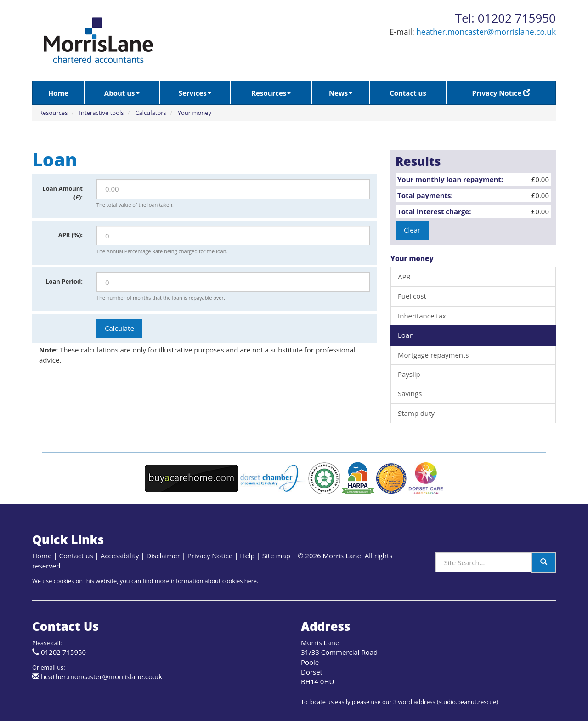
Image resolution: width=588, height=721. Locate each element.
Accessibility (120, 556)
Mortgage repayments (433, 355)
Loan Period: (64, 281)
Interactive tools (101, 113)
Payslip (409, 374)
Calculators (150, 113)
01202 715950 (63, 652)
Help (247, 556)
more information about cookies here (206, 581)
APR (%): (71, 235)
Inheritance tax (422, 316)
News (341, 93)
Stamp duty (416, 413)
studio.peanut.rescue (468, 702)
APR (404, 277)
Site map (276, 556)
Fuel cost (412, 296)
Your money (195, 113)
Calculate (119, 328)
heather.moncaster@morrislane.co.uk (486, 32)
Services (195, 93)
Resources (271, 93)
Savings (410, 393)
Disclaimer (163, 556)
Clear (412, 230)
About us (122, 93)
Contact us (408, 93)
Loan (406, 335)
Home (58, 93)
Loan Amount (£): (62, 193)
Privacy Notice (501, 93)
